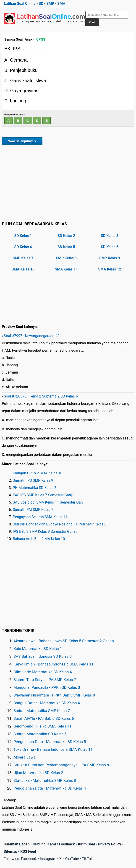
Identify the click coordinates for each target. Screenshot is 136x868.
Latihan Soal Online (20, 4)
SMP (50, 4)
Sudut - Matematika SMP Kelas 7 (42, 711)
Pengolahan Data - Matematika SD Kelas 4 (50, 788)
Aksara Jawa (25, 757)
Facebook (29, 859)
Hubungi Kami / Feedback (54, 844)
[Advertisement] (68, 182)
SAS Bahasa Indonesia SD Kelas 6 (43, 656)
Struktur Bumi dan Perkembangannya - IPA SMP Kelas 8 (61, 765)
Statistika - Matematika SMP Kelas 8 (45, 780)
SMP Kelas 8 (66, 258)
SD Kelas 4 (23, 247)
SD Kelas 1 (23, 236)
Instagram (48, 859)
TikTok (87, 859)
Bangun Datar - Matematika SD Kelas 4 (47, 703)
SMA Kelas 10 (23, 269)
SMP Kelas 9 (110, 258)
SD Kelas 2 (66, 236)
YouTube (72, 859)
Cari (92, 22)
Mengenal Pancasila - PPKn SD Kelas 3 (47, 687)
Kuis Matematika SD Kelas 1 (38, 649)
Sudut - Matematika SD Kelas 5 (40, 734)
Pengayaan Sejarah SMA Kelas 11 (40, 517)
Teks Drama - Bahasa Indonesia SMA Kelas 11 (53, 749)
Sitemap (10, 851)
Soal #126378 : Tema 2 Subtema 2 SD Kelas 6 (41, 396)
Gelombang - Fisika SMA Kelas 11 (42, 726)
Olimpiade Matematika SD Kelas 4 (43, 672)
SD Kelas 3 (110, 236)
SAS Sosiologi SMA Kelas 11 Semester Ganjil (49, 502)
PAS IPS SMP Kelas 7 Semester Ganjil (43, 495)
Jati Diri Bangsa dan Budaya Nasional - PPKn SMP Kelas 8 (60, 524)
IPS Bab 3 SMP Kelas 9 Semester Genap (45, 531)
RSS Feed (28, 851)
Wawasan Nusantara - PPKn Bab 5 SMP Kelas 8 (54, 695)
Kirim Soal (86, 844)
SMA (61, 4)
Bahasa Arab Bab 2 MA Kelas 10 (39, 539)
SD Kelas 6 (110, 247)
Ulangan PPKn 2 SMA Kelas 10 (38, 473)
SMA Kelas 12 (110, 269)
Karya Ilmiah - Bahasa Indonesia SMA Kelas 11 (54, 664)
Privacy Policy (109, 844)
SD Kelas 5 (66, 247)
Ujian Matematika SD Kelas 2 (38, 773)
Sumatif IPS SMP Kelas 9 (33, 480)
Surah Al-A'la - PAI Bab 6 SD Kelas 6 (44, 718)
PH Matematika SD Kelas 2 (35, 488)
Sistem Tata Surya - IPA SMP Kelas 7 (45, 680)
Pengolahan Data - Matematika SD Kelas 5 (50, 742)
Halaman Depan (17, 844)
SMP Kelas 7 (23, 258)
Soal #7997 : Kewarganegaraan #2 (32, 336)
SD (41, 4)
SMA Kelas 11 (66, 269)
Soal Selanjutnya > (22, 141)
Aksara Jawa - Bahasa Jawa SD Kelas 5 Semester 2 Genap (64, 641)
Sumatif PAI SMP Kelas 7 (33, 510)
